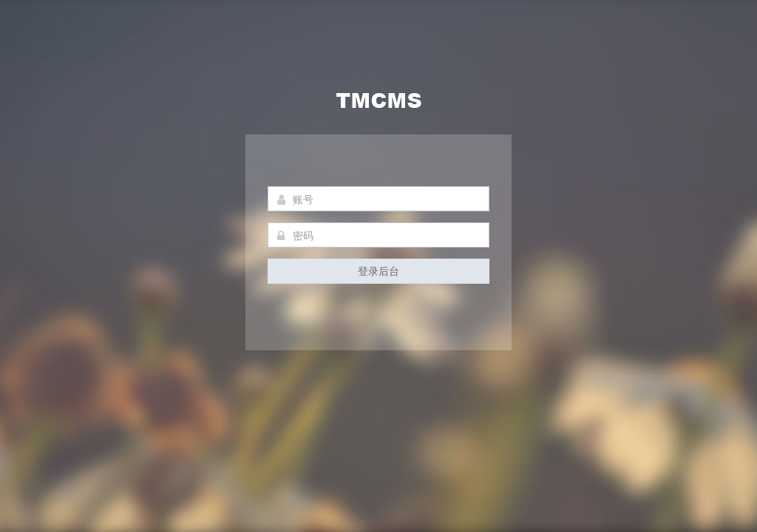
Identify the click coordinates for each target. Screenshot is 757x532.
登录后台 (378, 271)
